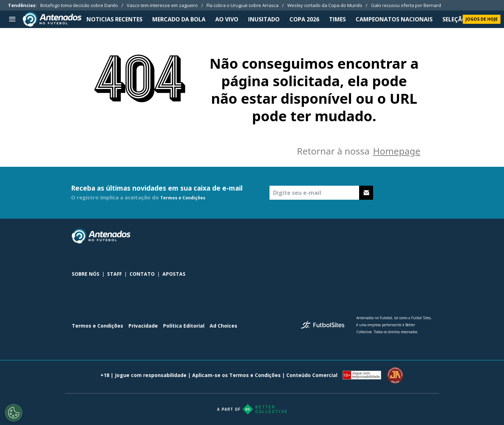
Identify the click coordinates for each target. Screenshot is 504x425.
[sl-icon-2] (413, 236)
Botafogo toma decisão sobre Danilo (79, 5)
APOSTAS (174, 274)
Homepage (397, 151)
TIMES (337, 19)
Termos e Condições (183, 198)
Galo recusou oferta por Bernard (406, 5)
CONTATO (142, 274)
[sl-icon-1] (397, 236)
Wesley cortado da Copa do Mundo (325, 5)
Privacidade (143, 326)
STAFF (114, 274)
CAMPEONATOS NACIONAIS (394, 19)
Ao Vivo (227, 19)
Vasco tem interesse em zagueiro (162, 5)
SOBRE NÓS (86, 274)
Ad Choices (223, 326)
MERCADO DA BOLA (179, 19)
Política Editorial (184, 326)
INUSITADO (264, 19)
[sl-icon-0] (382, 236)
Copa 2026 (304, 19)
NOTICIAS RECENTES (114, 19)
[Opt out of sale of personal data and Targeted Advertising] (14, 413)
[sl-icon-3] (428, 236)
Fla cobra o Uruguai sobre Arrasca (243, 5)
